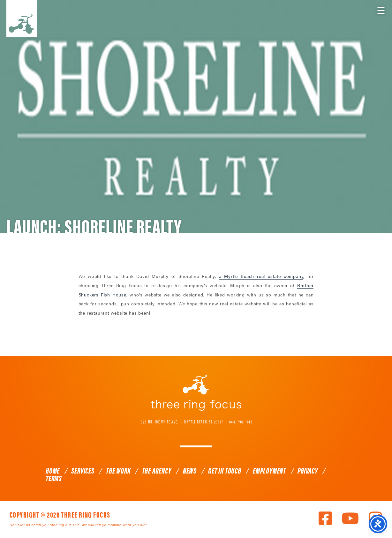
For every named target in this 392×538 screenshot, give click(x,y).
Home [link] (53, 470)
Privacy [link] (308, 470)
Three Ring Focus (196, 393)
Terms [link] (54, 478)
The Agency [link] (157, 470)
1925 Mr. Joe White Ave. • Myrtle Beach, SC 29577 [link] (181, 422)
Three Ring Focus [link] (22, 18)
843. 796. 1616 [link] (241, 422)
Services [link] (83, 470)
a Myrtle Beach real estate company (261, 276)
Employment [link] (269, 470)
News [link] (190, 470)
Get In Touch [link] (225, 470)
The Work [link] (118, 470)
